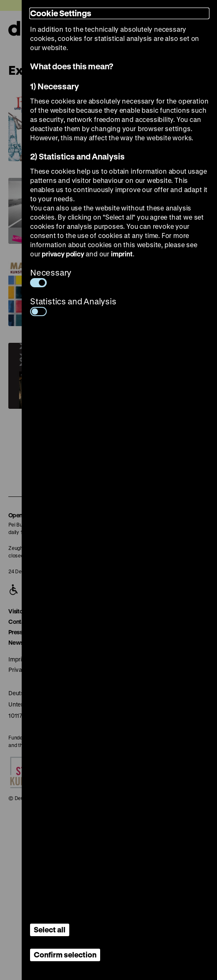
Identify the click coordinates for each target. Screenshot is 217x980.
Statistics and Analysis (73, 306)
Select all (50, 929)
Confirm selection (65, 955)
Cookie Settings (61, 13)
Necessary (51, 277)
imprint (122, 254)
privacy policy (63, 254)
